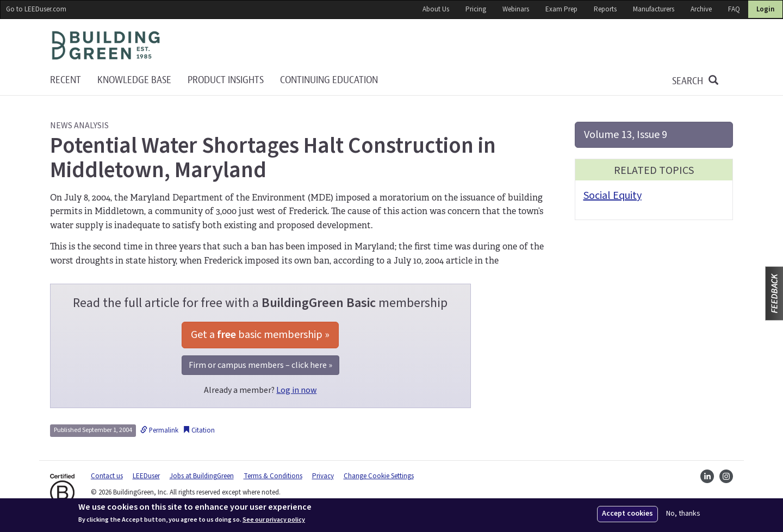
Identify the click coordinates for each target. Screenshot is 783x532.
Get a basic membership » (260, 335)
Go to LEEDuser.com (36, 9)
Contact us (107, 476)
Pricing (476, 9)
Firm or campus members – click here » (260, 365)
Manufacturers (654, 9)
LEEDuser (146, 476)
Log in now (296, 390)
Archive (701, 9)
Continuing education (329, 80)
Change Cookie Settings (379, 476)
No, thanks (683, 514)
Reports (605, 9)
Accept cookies (627, 514)
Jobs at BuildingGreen (202, 476)
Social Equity (613, 196)
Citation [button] (199, 430)
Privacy (323, 476)
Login (765, 9)
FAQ (734, 9)
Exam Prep (561, 9)
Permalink (159, 430)
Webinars (516, 9)
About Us (436, 9)
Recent (66, 80)
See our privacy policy (274, 520)
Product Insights (226, 80)
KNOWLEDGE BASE (134, 80)
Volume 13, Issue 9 (626, 135)
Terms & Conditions (273, 476)
